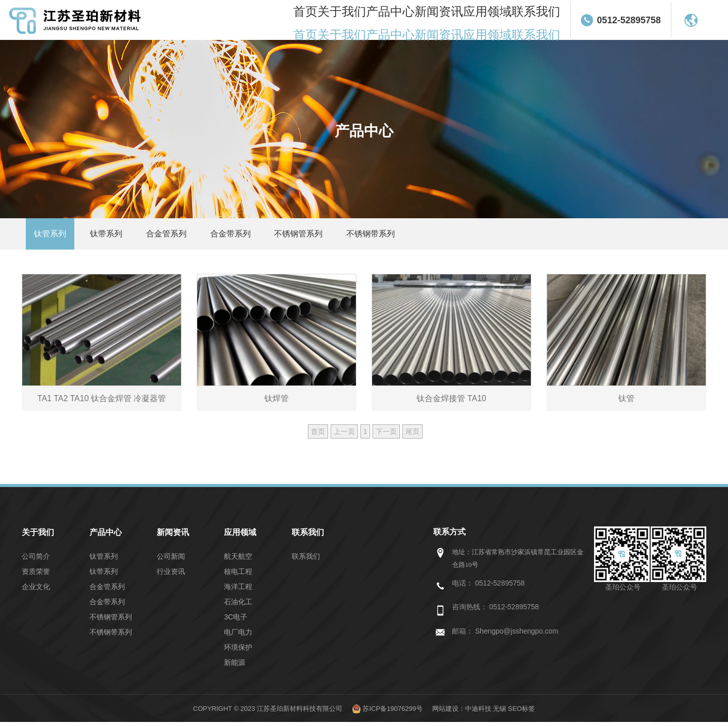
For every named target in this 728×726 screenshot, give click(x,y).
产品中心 (415, 20)
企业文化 (36, 591)
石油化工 (238, 606)
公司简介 (36, 560)
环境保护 (238, 651)
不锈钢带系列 (407, 236)
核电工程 (238, 575)
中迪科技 (478, 713)
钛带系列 (116, 236)
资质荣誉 (36, 575)
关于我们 (372, 20)
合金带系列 (253, 236)
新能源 (235, 666)
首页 (337, 20)
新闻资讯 (458, 20)
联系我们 (543, 20)
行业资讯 (171, 575)
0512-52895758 (634, 20)
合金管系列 (183, 236)
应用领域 (501, 20)
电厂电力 (238, 636)
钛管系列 (53, 236)
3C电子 (236, 621)
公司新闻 (171, 560)
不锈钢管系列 (328, 236)
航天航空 (238, 560)
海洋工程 (238, 591)
